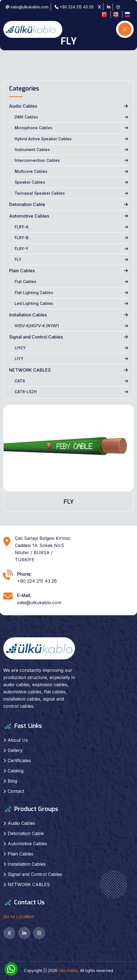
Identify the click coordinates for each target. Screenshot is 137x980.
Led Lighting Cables (34, 303)
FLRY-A (22, 227)
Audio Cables (23, 106)
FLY (18, 259)
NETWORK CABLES (30, 370)
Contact (16, 791)
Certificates (19, 760)
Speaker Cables (30, 182)
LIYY (19, 359)
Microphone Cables (33, 128)
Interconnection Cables (37, 160)
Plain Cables (22, 271)
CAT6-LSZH (26, 392)
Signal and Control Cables (36, 337)
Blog (12, 781)
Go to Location (19, 916)
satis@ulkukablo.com (27, 7)
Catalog (16, 771)
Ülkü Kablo (68, 970)
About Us (18, 740)
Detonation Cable (27, 204)
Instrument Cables (32, 150)
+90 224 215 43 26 (74, 7)
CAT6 (20, 381)
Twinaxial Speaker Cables (40, 193)
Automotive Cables (29, 216)
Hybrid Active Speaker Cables (43, 139)
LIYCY (20, 348)
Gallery (15, 750)
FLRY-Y (22, 249)
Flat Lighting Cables (34, 293)
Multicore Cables (31, 171)
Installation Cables (28, 315)
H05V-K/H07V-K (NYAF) (37, 326)
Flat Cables (25, 282)
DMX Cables (26, 117)
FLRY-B (22, 238)
